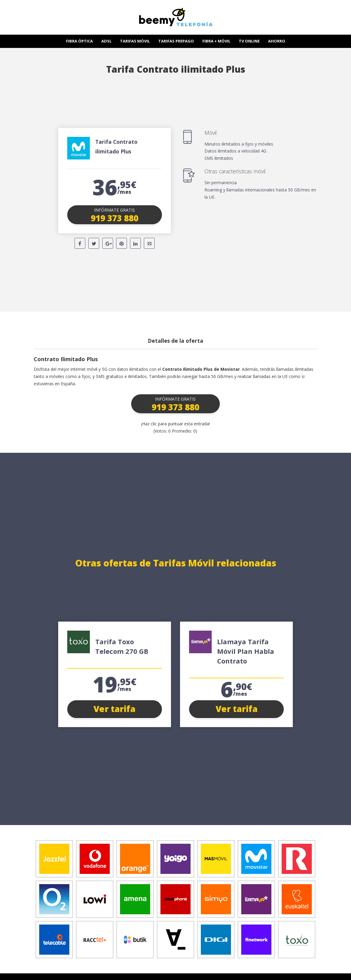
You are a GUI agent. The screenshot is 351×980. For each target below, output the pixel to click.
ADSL (106, 41)
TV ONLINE (249, 41)
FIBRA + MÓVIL (216, 41)
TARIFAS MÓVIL (135, 41)
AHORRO (277, 41)
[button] (115, 215)
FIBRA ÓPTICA (79, 41)
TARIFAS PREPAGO (176, 41)
